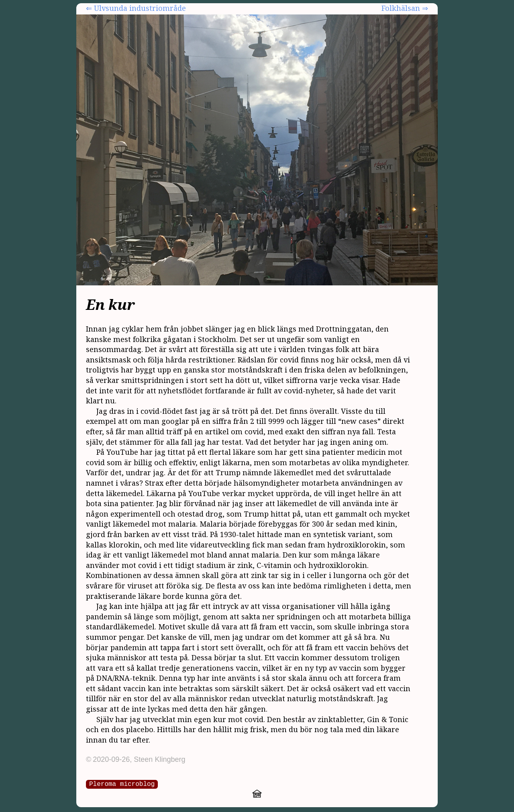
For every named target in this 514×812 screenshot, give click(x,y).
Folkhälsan (401, 8)
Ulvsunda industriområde (140, 8)
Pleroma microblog (122, 784)
